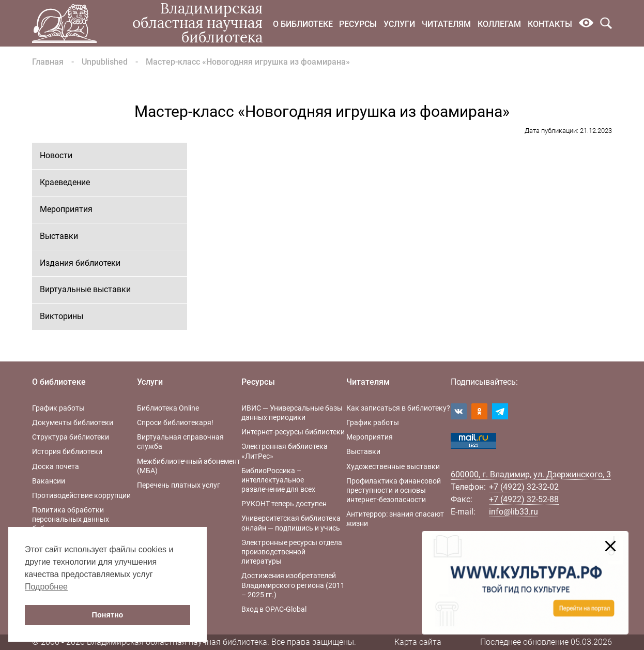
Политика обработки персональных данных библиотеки (71, 519)
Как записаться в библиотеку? (398, 408)
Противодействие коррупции (81, 495)
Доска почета (56, 466)
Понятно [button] (108, 615)
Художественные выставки (393, 466)
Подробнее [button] (46, 587)
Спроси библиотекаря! (175, 422)
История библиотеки (67, 451)
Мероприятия (66, 209)
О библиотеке (303, 24)
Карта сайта (418, 642)
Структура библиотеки (71, 437)
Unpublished (105, 62)
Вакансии (49, 481)
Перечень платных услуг (179, 485)
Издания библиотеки (80, 263)
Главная (48, 62)
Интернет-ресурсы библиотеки (293, 432)
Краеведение (65, 182)
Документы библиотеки (73, 422)
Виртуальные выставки (85, 289)
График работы (58, 408)
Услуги (399, 24)
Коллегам (499, 24)
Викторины (62, 316)
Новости (56, 155)
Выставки (59, 236)
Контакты (550, 24)
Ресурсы (358, 24)
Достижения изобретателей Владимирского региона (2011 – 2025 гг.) (293, 585)
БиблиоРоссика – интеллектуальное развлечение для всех (278, 480)
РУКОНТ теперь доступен (284, 504)
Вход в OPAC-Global (274, 609)
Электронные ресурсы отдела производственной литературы (292, 552)
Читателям (446, 24)
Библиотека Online (168, 408)
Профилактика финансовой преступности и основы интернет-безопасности (394, 490)
